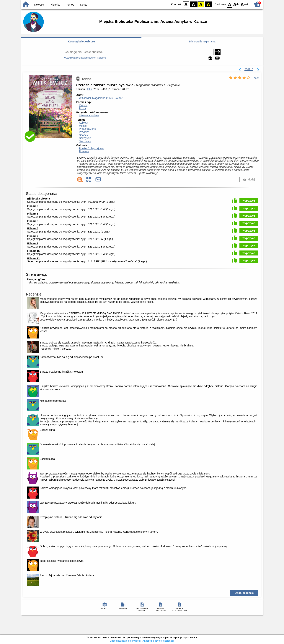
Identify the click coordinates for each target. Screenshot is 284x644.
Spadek (83, 135)
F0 (230, 4)
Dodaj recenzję (244, 593)
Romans (84, 151)
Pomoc (70, 5)
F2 (245, 4)
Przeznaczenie (88, 129)
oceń (257, 78)
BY (208, 4)
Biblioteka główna (39, 199)
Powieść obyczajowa (91, 148)
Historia (55, 5)
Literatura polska (89, 115)
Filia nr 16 (34, 251)
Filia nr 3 (33, 214)
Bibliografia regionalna (202, 42)
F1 (236, 4)
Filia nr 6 (33, 228)
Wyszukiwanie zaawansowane (80, 58)
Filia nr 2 (33, 206)
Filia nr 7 (33, 236)
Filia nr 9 (33, 243)
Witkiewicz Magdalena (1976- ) (101, 98)
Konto (84, 5)
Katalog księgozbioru (81, 42)
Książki (83, 105)
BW (193, 4)
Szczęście (85, 138)
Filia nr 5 (33, 221)
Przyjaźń (84, 132)
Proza (82, 108)
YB (201, 4)
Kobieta (83, 123)
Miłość (83, 126)
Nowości (39, 5)
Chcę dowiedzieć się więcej (125, 641)
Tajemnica (85, 141)
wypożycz (249, 201)
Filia (89, 89)
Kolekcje (102, 58)
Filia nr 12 (34, 258)
